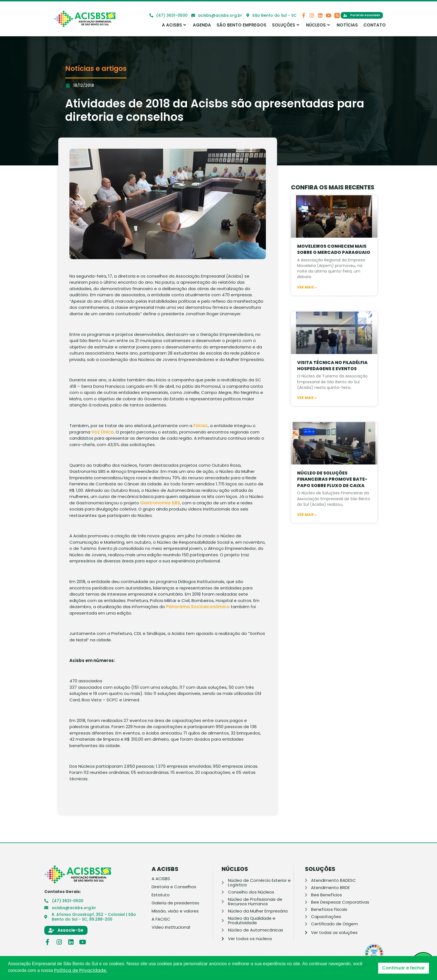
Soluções (286, 25)
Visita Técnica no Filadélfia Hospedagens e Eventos (332, 380)
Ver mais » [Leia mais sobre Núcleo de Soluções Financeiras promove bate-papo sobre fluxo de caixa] (307, 530)
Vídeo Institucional (171, 927)
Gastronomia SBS (160, 503)
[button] (337, 15)
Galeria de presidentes (175, 903)
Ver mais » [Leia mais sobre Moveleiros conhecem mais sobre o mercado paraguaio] (307, 302)
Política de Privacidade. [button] (81, 971)
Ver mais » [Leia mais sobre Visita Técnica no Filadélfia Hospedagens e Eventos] (307, 413)
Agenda (202, 25)
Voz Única (103, 432)
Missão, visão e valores (175, 911)
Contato (375, 25)
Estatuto (161, 895)
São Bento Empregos (241, 25)
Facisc (201, 426)
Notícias (347, 25)
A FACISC (161, 919)
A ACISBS (174, 25)
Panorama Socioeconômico (198, 607)
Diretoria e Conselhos (174, 887)
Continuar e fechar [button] (403, 968)
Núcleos (318, 25)
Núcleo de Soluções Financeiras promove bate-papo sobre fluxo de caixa (332, 494)
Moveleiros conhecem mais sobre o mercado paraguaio (334, 264)
